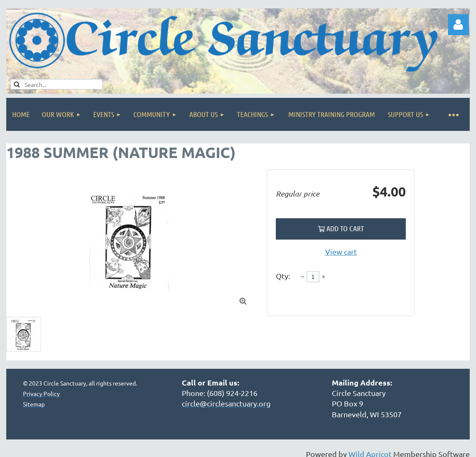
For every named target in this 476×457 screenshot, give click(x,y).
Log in (458, 25)
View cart (341, 251)
